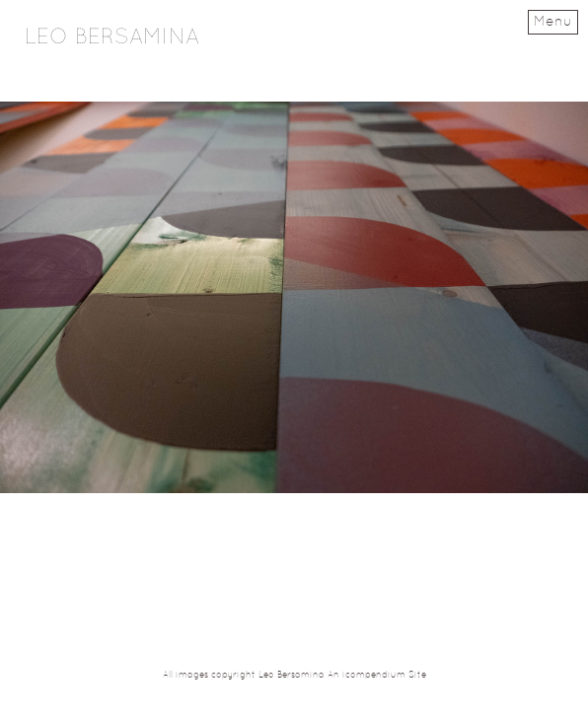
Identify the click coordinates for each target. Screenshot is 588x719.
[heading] (112, 40)
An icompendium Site (377, 676)
